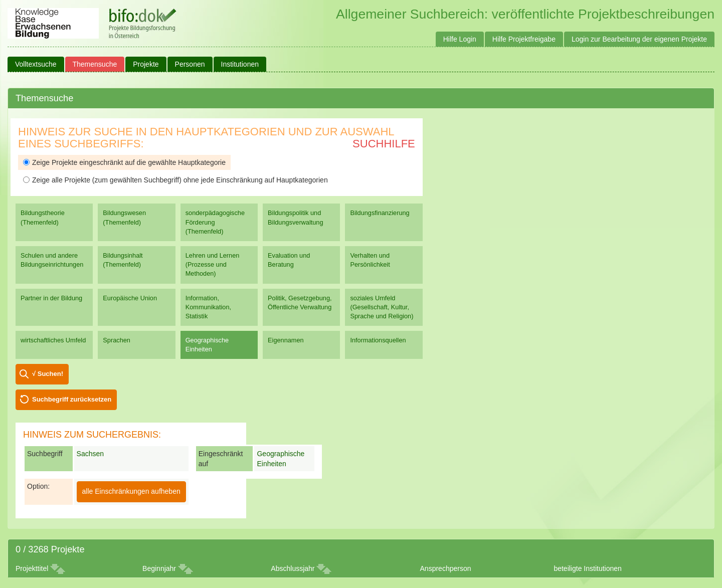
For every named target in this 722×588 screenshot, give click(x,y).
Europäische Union (130, 298)
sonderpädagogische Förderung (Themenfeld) (215, 222)
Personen (190, 64)
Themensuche (95, 64)
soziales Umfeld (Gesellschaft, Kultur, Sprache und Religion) (382, 307)
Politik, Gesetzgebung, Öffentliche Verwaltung (300, 303)
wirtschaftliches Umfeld (53, 340)
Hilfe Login (460, 39)
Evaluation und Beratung (289, 260)
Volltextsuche (36, 64)
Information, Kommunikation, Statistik (208, 307)
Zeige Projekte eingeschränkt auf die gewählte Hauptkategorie (124, 162)
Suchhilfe (384, 144)
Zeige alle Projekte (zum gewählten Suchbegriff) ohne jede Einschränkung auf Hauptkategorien (175, 180)
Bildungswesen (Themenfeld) (124, 217)
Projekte (146, 64)
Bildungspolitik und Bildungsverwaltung (295, 217)
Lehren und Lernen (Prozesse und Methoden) (213, 264)
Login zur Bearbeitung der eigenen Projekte (639, 39)
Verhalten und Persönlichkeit (370, 260)
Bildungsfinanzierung (380, 213)
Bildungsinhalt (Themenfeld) (123, 260)
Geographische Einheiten (207, 345)
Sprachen (117, 340)
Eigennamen (286, 340)
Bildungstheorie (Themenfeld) (43, 217)
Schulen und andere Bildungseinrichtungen (52, 260)
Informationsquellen (378, 340)
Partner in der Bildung (51, 298)
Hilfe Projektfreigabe (524, 39)
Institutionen (240, 64)
